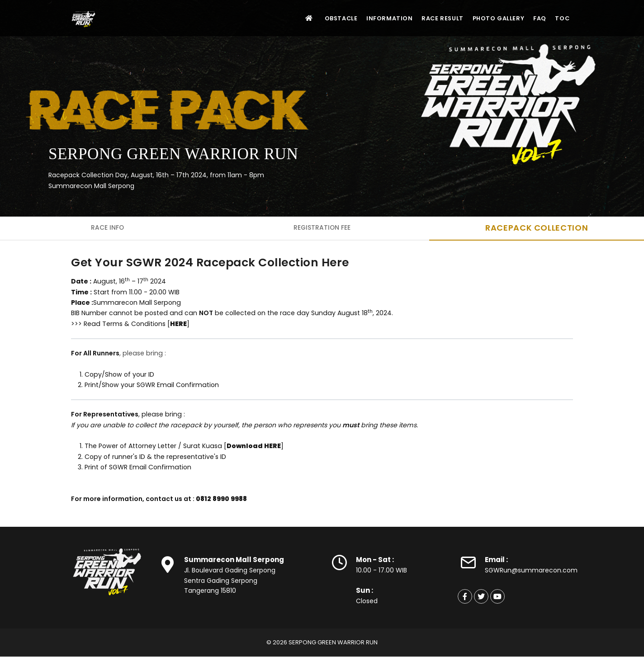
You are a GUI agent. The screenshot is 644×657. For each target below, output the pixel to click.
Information (375, 18)
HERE (178, 324)
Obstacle (324, 18)
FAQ (534, 18)
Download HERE (254, 446)
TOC (561, 18)
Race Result (431, 18)
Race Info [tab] (107, 228)
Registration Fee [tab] (322, 228)
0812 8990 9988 (221, 499)
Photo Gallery (490, 18)
